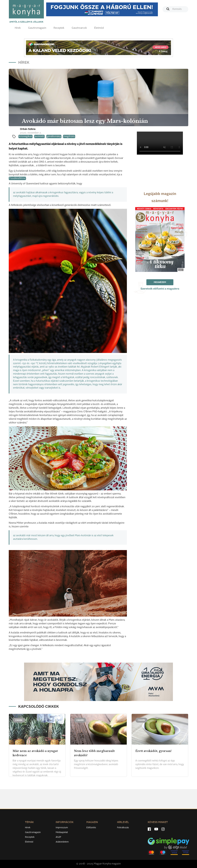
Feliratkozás (123, 828)
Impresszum (62, 828)
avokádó (39, 136)
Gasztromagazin (37, 28)
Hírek (18, 28)
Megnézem (160, 282)
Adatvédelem (62, 842)
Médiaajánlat (62, 832)
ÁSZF (59, 837)
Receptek (59, 28)
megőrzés (69, 136)
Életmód (99, 28)
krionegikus (25, 136)
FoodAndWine (17, 178)
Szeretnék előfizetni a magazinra (160, 289)
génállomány (54, 136)
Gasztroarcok (79, 28)
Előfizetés (91, 828)
